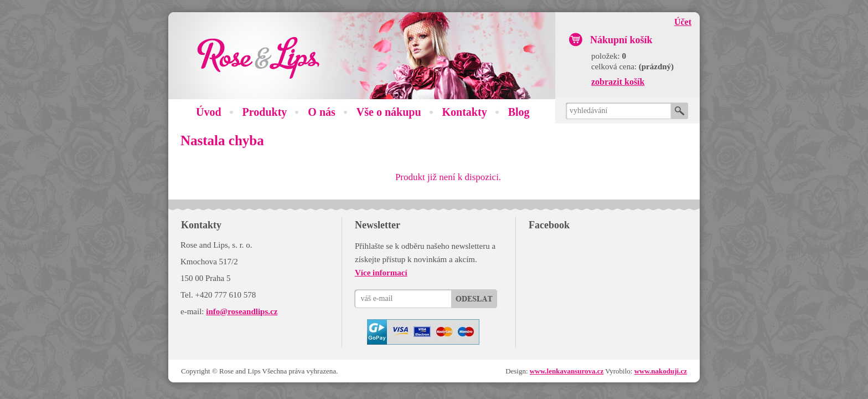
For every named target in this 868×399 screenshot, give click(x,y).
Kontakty (465, 112)
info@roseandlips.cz (242, 311)
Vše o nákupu (389, 112)
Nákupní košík (621, 40)
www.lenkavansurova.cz (567, 371)
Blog (519, 112)
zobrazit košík (618, 82)
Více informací (381, 273)
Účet (683, 22)
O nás (321, 112)
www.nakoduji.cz (661, 371)
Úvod (209, 112)
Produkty (265, 112)
